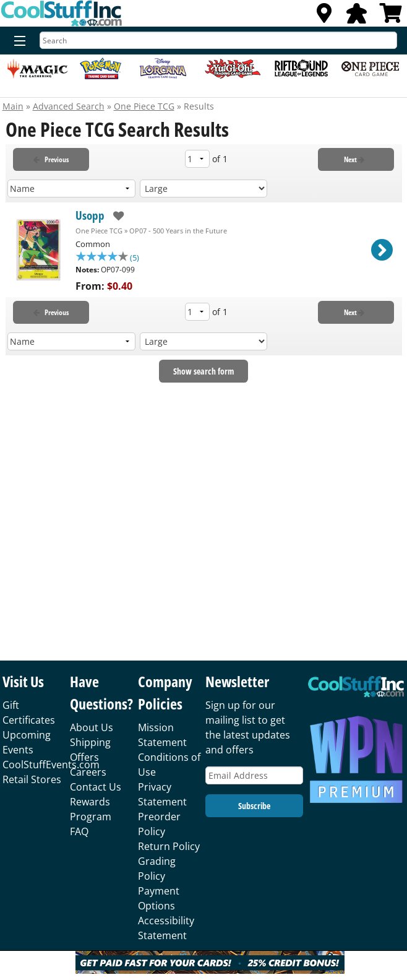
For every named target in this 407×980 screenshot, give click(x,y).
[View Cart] (391, 17)
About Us (92, 727)
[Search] (218, 40)
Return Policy (169, 846)
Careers (88, 772)
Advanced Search (69, 106)
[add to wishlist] (114, 216)
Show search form (204, 372)
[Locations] (324, 17)
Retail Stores (32, 779)
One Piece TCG (144, 106)
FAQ (79, 831)
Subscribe (254, 806)
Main (13, 106)
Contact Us (96, 787)
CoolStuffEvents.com (51, 765)
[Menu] (17, 41)
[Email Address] (254, 775)
